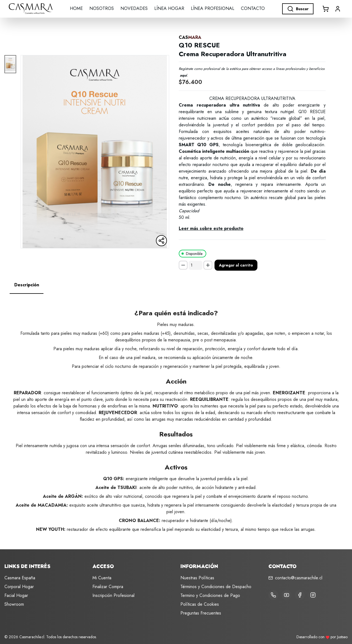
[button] (338, 9)
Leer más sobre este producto (211, 228)
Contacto (253, 8)
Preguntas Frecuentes (201, 613)
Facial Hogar (16, 595)
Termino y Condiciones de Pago (210, 595)
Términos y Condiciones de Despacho (216, 587)
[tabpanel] (176, 416)
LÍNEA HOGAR (169, 8)
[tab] (27, 285)
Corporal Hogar (19, 587)
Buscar (298, 9)
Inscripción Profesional (113, 595)
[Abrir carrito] (326, 9)
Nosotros (102, 8)
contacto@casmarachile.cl (299, 578)
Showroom (14, 604)
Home (76, 8)
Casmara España (20, 578)
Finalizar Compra (108, 587)
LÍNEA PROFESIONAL (213, 8)
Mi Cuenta (102, 578)
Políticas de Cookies (200, 604)
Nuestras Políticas (197, 578)
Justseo (342, 637)
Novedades (134, 8)
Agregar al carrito (236, 265)
